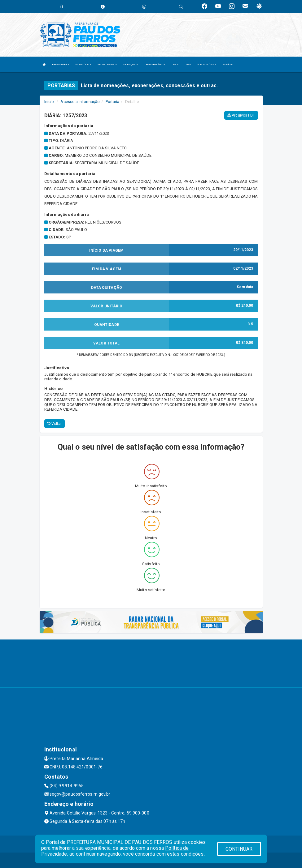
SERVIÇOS (130, 64)
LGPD (188, 64)
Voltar (55, 424)
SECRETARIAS (107, 64)
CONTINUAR (239, 849)
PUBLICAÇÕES (207, 64)
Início (49, 102)
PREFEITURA (61, 64)
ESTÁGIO (228, 64)
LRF (175, 64)
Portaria (113, 102)
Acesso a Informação (80, 102)
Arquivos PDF (241, 115)
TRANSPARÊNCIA (155, 64)
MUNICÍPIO (83, 64)
